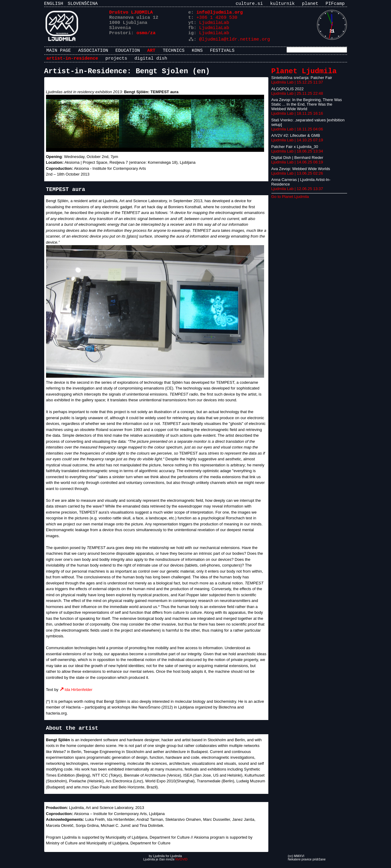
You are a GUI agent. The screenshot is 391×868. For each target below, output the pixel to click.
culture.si (249, 4)
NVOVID (181, 865)
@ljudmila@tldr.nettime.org (235, 44)
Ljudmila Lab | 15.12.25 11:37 (297, 87)
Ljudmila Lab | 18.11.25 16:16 (297, 118)
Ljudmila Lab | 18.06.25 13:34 (297, 156)
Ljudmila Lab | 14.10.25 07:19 (297, 145)
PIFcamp (335, 4)
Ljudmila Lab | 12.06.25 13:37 (297, 194)
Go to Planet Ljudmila (290, 202)
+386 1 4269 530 (217, 20)
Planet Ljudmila (304, 76)
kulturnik (282, 4)
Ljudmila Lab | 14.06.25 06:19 (297, 167)
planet (310, 4)
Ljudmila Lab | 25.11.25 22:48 (297, 99)
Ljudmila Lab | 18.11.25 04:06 (297, 134)
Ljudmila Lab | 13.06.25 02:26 (297, 178)
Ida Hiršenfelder (78, 695)
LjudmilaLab (214, 26)
